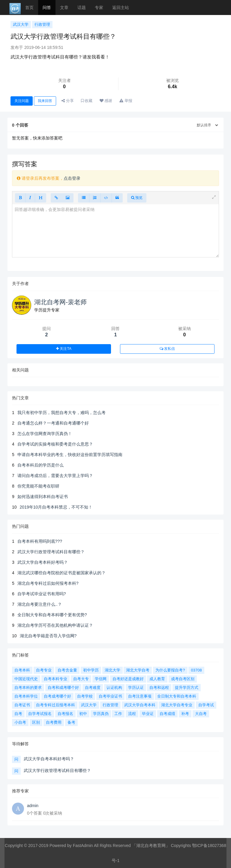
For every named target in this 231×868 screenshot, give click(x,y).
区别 (36, 722)
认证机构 (114, 688)
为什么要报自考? (170, 670)
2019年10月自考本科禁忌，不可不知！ (56, 507)
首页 (29, 8)
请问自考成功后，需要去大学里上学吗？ (55, 476)
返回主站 (121, 8)
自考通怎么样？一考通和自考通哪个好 (53, 423)
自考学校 (85, 696)
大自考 (201, 714)
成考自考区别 (183, 679)
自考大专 (81, 679)
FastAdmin (83, 845)
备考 (71, 722)
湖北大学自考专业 (177, 705)
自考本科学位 (26, 696)
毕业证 (148, 714)
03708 (196, 670)
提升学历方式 (187, 688)
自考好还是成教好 (128, 679)
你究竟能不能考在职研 (38, 486)
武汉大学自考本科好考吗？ (43, 562)
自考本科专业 (55, 679)
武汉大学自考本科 (140, 705)
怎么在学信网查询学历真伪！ (45, 434)
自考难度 (93, 688)
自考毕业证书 (110, 696)
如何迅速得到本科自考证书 (43, 497)
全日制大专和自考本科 (177, 696)
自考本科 (22, 670)
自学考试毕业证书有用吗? (42, 594)
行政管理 (42, 24)
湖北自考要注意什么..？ (40, 604)
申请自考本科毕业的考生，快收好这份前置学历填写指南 (70, 455)
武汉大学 (21, 24)
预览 (137, 198)
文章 (64, 8)
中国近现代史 (26, 679)
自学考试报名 (40, 714)
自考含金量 (67, 670)
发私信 (167, 349)
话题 (82, 8)
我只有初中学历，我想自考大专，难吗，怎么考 (61, 413)
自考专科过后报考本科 (55, 705)
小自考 (20, 722)
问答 (47, 8)
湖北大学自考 (138, 670)
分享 (68, 101)
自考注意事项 (140, 696)
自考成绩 (167, 714)
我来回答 (45, 101)
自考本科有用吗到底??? (40, 541)
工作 (118, 714)
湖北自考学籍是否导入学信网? (48, 636)
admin (33, 806)
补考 (185, 714)
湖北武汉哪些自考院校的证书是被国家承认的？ (61, 573)
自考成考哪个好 (57, 696)
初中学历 (91, 670)
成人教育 (157, 679)
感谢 (106, 101)
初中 (83, 714)
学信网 (101, 679)
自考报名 (65, 714)
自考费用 (54, 722)
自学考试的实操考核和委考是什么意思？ (55, 444)
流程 (132, 714)
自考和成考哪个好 (63, 688)
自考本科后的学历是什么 (40, 465)
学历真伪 (101, 714)
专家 (99, 8)
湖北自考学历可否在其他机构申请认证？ (55, 625)
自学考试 (206, 705)
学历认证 (136, 688)
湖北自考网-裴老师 (60, 302)
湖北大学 (112, 670)
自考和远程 (159, 688)
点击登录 (72, 178)
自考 (18, 714)
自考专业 (44, 670)
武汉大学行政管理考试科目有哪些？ (51, 552)
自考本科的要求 (28, 688)
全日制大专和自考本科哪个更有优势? (52, 615)
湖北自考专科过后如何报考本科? (48, 583)
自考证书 (22, 705)
